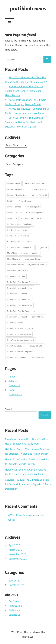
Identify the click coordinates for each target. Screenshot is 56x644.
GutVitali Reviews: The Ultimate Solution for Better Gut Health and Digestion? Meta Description (24, 122)
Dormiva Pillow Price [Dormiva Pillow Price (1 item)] (16, 189)
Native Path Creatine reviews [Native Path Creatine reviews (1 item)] (19, 305)
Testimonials (15, 394)
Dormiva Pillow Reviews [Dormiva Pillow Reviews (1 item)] (17, 195)
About (12, 377)
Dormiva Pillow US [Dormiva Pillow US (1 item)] (39, 195)
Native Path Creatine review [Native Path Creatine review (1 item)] (19, 299)
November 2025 (18, 554)
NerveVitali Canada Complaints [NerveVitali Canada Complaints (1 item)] (20, 328)
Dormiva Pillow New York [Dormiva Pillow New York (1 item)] (34, 184)
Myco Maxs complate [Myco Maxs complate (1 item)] (30, 253)
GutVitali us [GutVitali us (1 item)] (12, 218)
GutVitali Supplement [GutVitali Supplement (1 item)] (35, 213)
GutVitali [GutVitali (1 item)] (11, 201)
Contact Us (14, 385)
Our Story (14, 601)
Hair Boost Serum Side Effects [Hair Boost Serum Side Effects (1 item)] (20, 241)
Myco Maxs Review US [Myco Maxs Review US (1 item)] (38, 265)
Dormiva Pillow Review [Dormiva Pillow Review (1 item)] (38, 189)
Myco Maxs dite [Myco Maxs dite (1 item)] (14, 259)
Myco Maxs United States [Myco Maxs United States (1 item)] (18, 270)
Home (12, 390)
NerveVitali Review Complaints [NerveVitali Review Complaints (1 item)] (20, 351)
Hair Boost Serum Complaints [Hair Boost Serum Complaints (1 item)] (20, 224)
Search (9, 409)
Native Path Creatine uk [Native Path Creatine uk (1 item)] (17, 317)
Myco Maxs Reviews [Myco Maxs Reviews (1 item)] (16, 265)
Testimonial (15, 610)
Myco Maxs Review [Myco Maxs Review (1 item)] (33, 259)
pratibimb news (28, 8)
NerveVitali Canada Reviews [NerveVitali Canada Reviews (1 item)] (19, 334)
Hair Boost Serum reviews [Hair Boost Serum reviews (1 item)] (18, 236)
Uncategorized (17, 585)
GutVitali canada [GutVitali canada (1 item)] (14, 207)
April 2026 (14, 545)
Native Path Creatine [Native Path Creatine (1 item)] (16, 276)
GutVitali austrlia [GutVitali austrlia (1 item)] (26, 201)
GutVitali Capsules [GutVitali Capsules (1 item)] (33, 207)
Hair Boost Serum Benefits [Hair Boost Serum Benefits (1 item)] (32, 218)
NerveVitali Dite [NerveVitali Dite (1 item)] (35, 346)
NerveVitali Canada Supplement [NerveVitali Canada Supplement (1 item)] (21, 340)
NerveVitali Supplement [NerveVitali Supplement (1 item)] (17, 357)
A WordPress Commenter (22, 515)
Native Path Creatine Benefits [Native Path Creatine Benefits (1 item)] (20, 288)
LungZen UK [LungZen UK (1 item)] (42, 247)
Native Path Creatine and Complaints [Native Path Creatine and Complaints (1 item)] (23, 282)
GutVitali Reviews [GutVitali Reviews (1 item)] (15, 213)
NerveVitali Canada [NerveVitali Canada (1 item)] (15, 323)
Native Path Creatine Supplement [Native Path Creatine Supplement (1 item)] (21, 311)
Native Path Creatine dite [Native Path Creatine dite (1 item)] (18, 294)
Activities (14, 381)
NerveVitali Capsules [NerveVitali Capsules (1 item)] (16, 346)
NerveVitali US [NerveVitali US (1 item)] (38, 357)
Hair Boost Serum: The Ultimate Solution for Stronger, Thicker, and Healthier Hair (24, 91)
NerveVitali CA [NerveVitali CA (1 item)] (38, 317)
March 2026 (15, 550)
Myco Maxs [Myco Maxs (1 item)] (12, 253)
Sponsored (14, 581)
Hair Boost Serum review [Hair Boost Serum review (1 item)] (18, 230)
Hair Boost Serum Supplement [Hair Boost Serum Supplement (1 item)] (20, 247)
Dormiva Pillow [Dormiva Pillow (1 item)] (13, 184)
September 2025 (18, 559)
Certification (15, 606)
